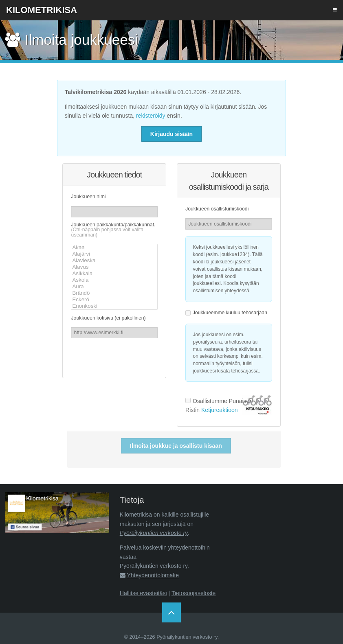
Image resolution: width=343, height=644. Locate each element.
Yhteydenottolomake (153, 575)
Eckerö (114, 300)
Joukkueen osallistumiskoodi (217, 209)
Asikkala (114, 274)
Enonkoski (114, 306)
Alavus (114, 267)
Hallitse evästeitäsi (143, 593)
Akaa (114, 248)
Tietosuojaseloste (193, 593)
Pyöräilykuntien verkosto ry (154, 533)
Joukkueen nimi (88, 197)
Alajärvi (114, 254)
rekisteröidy (151, 116)
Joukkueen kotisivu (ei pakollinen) (108, 318)
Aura (114, 287)
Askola (114, 280)
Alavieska (114, 261)
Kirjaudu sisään (171, 134)
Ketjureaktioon (220, 410)
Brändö (114, 293)
